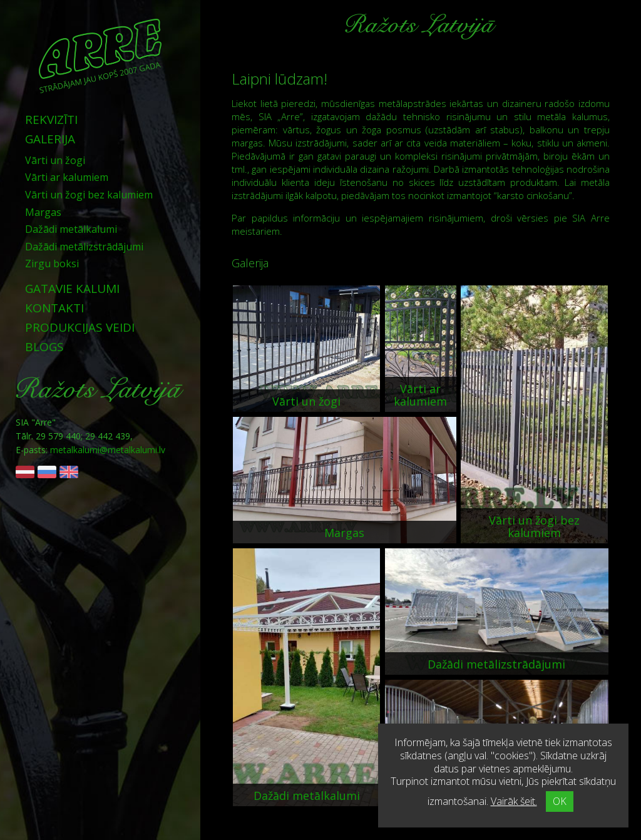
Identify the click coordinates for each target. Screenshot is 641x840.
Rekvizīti (51, 120)
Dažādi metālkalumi (71, 229)
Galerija (50, 139)
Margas (43, 212)
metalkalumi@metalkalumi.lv (108, 450)
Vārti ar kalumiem (67, 177)
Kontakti (54, 308)
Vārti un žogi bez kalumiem (89, 195)
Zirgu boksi (52, 264)
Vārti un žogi (55, 160)
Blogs (44, 347)
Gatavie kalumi (72, 289)
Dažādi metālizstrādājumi (84, 247)
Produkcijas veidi (80, 327)
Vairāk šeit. (514, 801)
